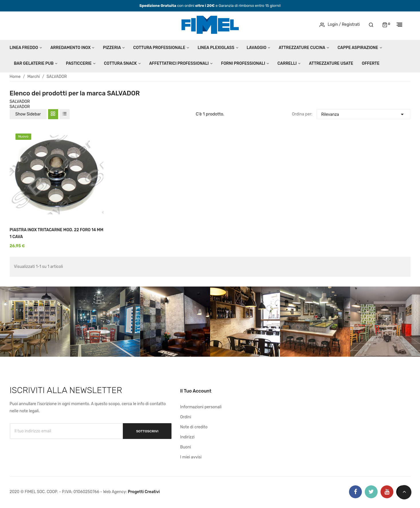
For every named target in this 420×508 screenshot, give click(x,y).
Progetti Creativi (144, 492)
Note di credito (194, 427)
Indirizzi (187, 437)
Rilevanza (363, 114)
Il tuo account (196, 391)
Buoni (186, 447)
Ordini (186, 417)
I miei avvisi (191, 457)
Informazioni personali (201, 407)
